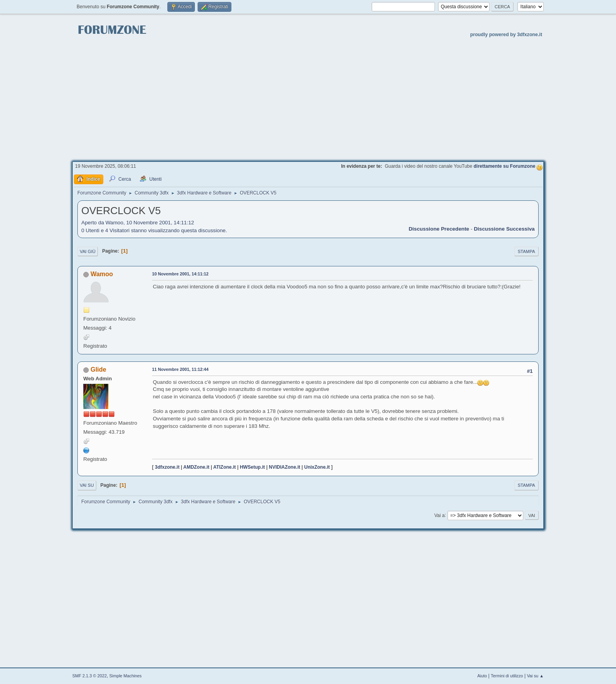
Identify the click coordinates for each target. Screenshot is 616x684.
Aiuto (482, 676)
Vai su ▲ (535, 676)
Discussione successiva (504, 229)
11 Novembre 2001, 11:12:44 (180, 369)
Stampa (526, 251)
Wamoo (102, 274)
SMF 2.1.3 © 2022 (90, 676)
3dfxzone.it (167, 467)
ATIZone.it (225, 467)
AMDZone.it (197, 467)
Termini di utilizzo (507, 676)
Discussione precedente (439, 229)
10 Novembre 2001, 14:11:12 (180, 274)
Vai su (87, 485)
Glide (98, 370)
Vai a (439, 515)
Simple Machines (125, 676)
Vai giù (88, 251)
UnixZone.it (317, 467)
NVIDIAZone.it (284, 467)
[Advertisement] (308, 99)
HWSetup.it (252, 467)
